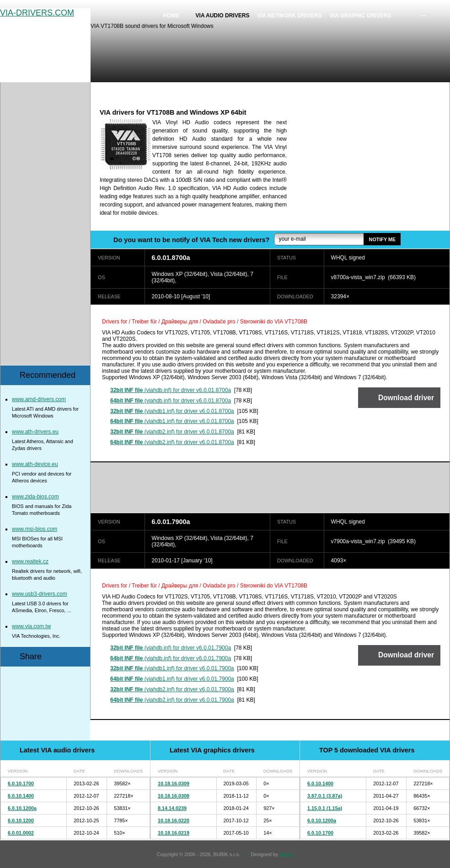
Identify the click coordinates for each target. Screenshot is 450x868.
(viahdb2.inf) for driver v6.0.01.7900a (172, 689)
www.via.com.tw (31, 626)
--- (423, 16)
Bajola (286, 854)
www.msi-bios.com (35, 529)
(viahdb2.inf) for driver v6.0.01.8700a (172, 432)
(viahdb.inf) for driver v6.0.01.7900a (171, 648)
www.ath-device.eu (35, 464)
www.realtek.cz (30, 561)
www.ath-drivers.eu (35, 432)
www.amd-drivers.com (39, 399)
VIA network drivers (289, 16)
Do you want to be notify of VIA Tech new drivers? (191, 240)
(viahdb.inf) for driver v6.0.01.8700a (171, 390)
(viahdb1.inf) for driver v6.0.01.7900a (172, 668)
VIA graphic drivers (361, 16)
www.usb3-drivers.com (40, 594)
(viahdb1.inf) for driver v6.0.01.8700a (172, 411)
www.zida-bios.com (35, 497)
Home (171, 16)
